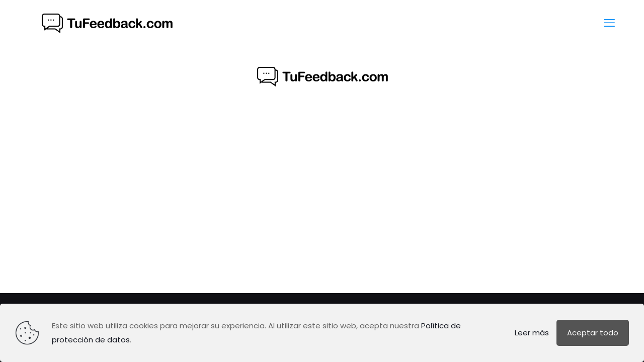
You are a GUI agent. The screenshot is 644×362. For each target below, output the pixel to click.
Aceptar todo (593, 333)
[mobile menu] (609, 23)
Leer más (532, 333)
